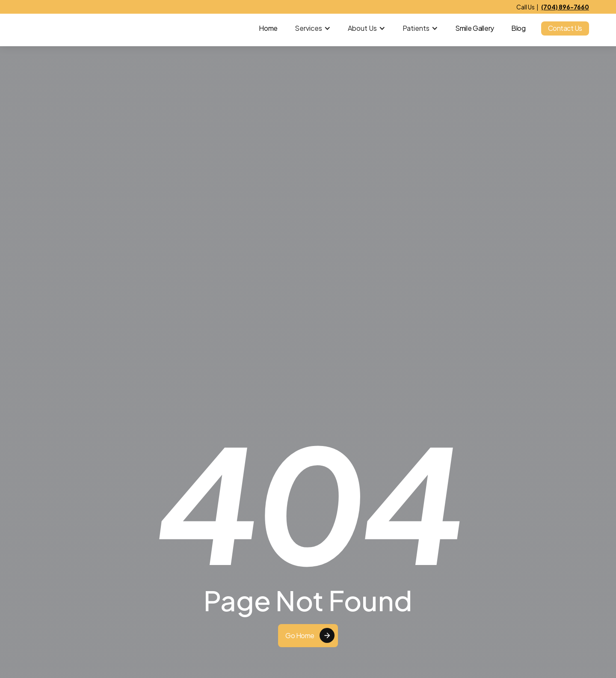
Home (268, 28)
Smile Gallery (475, 28)
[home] (65, 28)
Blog (518, 28)
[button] (313, 28)
